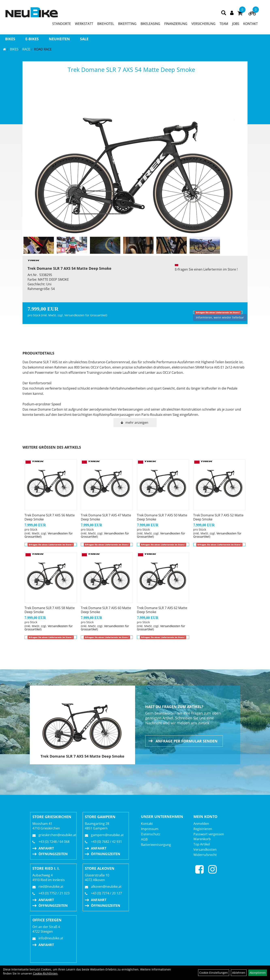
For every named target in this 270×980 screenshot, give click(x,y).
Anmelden (201, 824)
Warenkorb (202, 839)
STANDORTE (62, 24)
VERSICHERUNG (203, 24)
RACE (26, 49)
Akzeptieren (258, 973)
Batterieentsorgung (156, 845)
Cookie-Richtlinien (45, 973)
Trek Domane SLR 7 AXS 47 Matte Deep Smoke (106, 517)
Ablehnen (239, 973)
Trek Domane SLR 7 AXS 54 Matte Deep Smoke (131, 70)
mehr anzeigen (137, 423)
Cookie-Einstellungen (214, 973)
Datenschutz (151, 834)
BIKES (10, 39)
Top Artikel (202, 844)
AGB (144, 839)
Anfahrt (46, 848)
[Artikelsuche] (224, 13)
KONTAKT (251, 24)
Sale (84, 39)
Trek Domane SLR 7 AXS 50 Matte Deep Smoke (162, 517)
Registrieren (203, 829)
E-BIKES (32, 39)
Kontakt (147, 824)
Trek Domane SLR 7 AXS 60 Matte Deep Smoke (106, 610)
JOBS (236, 24)
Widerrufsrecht (205, 855)
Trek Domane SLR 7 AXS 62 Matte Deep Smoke (162, 610)
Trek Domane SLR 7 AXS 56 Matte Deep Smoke (50, 517)
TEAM (224, 24)
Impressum (150, 829)
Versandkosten (205, 849)
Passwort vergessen (209, 834)
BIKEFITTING (127, 24)
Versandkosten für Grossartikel (85, 315)
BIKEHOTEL (106, 24)
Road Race (43, 49)
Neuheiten (59, 39)
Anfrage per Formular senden (187, 741)
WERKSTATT (84, 24)
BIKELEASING (150, 24)
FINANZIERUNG (176, 24)
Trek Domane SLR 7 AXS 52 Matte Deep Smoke (218, 517)
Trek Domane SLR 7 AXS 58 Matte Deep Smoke (50, 610)
